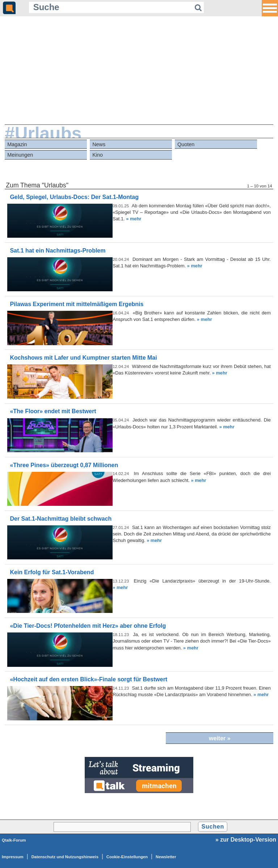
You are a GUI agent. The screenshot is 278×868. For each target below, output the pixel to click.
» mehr (134, 219)
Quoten (186, 144)
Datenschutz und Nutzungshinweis (65, 857)
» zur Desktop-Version (246, 840)
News (99, 144)
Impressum (13, 857)
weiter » (220, 738)
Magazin (17, 144)
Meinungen (20, 155)
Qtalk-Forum (14, 840)
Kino (98, 155)
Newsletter (166, 857)
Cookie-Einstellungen (127, 857)
